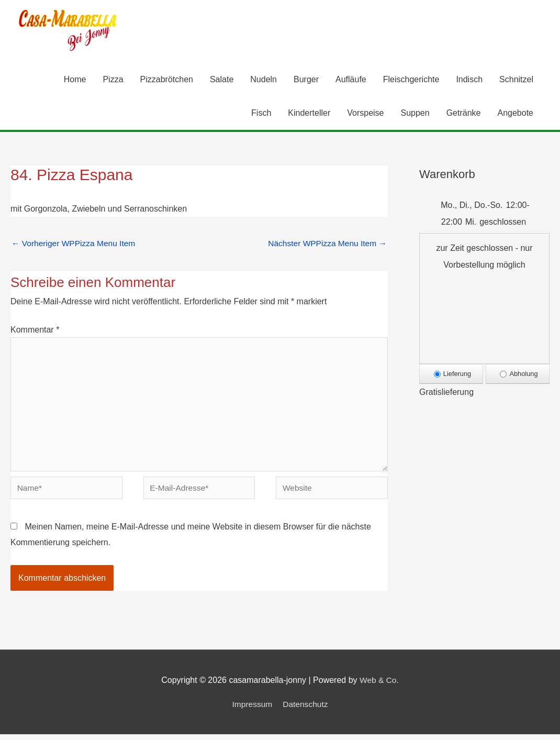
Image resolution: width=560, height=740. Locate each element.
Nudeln (264, 80)
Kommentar (35, 331)
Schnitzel (516, 80)
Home (75, 80)
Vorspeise (365, 113)
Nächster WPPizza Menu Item (326, 244)
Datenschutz (306, 709)
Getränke (464, 113)
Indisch (469, 80)
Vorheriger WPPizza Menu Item (75, 244)
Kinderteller (309, 113)
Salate (222, 80)
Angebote (515, 113)
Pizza (113, 80)
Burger (306, 80)
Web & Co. (379, 686)
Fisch (261, 113)
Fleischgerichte (411, 80)
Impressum (251, 709)
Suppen (415, 113)
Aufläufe (351, 80)
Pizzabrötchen (167, 80)
